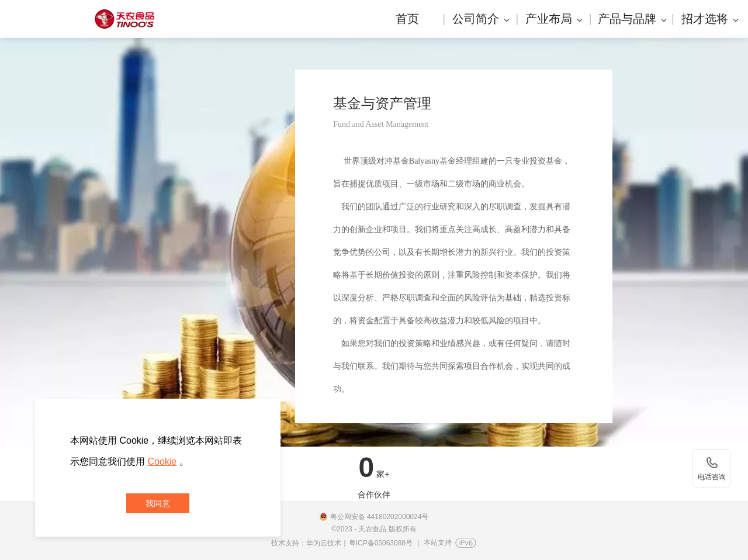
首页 (407, 19)
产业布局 (554, 19)
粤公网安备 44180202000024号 (380, 517)
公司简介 (481, 19)
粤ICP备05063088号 (381, 543)
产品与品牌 (632, 19)
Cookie (162, 462)
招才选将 (710, 19)
